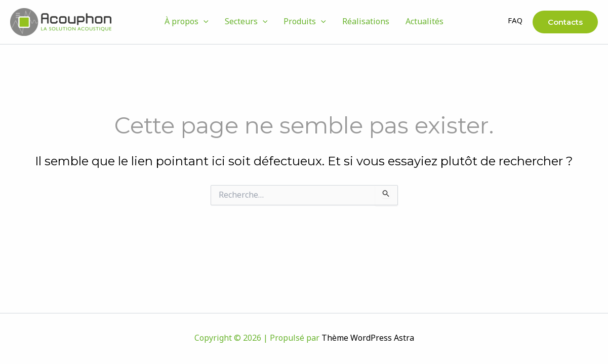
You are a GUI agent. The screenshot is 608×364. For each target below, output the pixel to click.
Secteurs (246, 22)
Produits (305, 22)
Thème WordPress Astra (368, 338)
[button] (204, 22)
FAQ (515, 21)
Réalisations (366, 22)
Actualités (424, 22)
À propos (187, 22)
